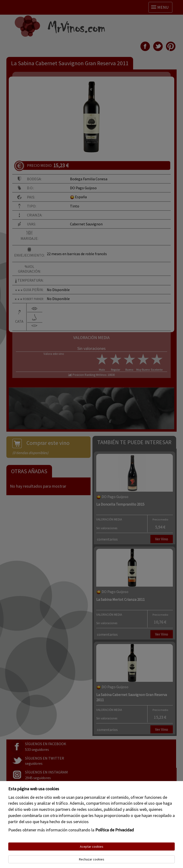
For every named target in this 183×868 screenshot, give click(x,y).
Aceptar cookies (92, 847)
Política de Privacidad (115, 830)
